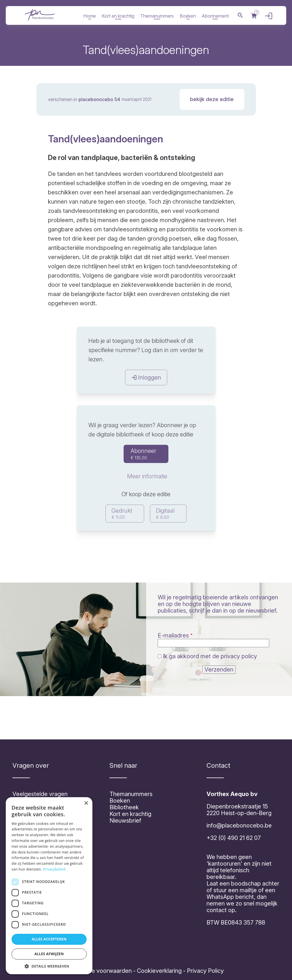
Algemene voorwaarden (100, 971)
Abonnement (215, 16)
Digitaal (165, 513)
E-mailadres (173, 635)
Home (90, 16)
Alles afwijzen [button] (49, 954)
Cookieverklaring (159, 971)
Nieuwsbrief (125, 821)
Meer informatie (147, 476)
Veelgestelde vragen (40, 794)
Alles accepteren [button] (49, 939)
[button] (49, 966)
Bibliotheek (124, 807)
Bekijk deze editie (212, 99)
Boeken (188, 16)
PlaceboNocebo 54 (99, 99)
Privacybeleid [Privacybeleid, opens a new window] (54, 869)
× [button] (86, 803)
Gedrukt (122, 513)
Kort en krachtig (118, 16)
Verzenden (219, 670)
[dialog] (49, 886)
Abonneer (143, 454)
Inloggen (267, 16)
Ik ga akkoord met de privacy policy (210, 656)
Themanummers (157, 16)
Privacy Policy (205, 971)
